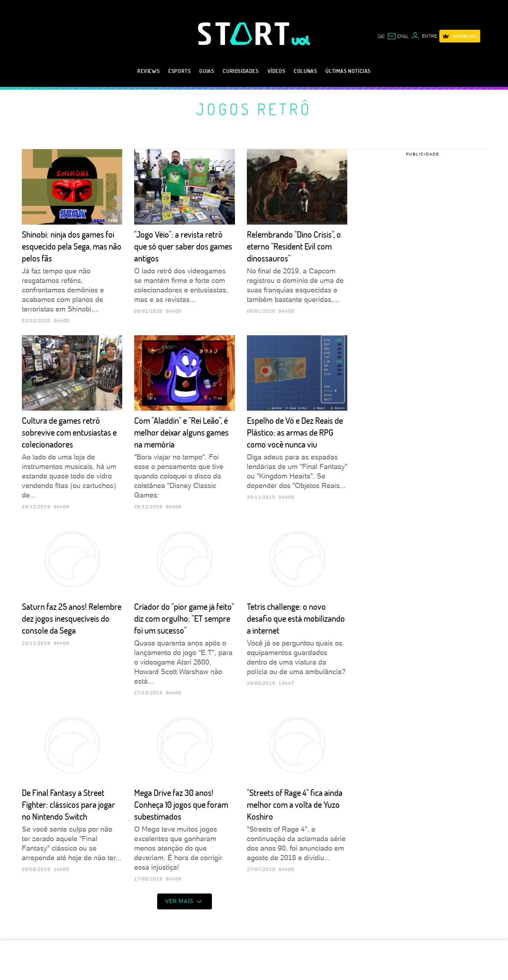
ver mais (185, 901)
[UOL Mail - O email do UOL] (398, 36)
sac (381, 36)
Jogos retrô (254, 109)
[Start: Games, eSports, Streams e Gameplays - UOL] (245, 34)
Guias (207, 71)
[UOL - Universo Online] (301, 40)
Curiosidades (241, 71)
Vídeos (276, 71)
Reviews (148, 71)
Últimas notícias (348, 71)
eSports (179, 71)
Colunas (305, 71)
